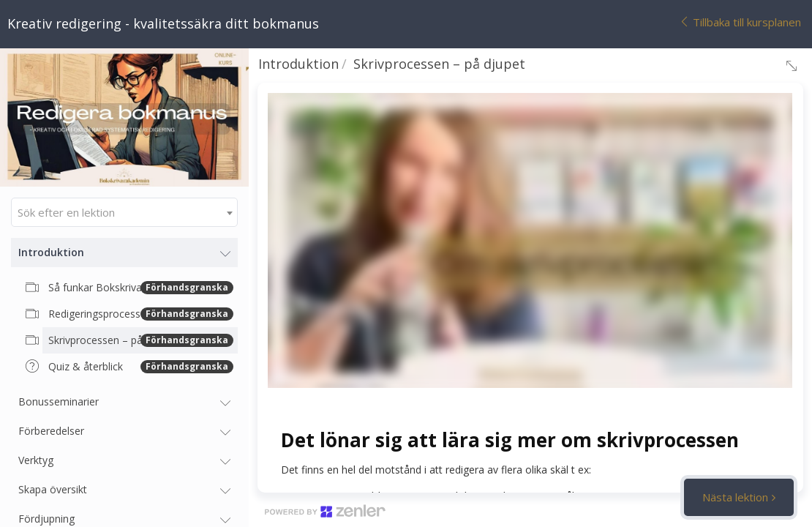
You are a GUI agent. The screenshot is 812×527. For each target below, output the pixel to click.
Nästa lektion (735, 497)
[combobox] (124, 212)
